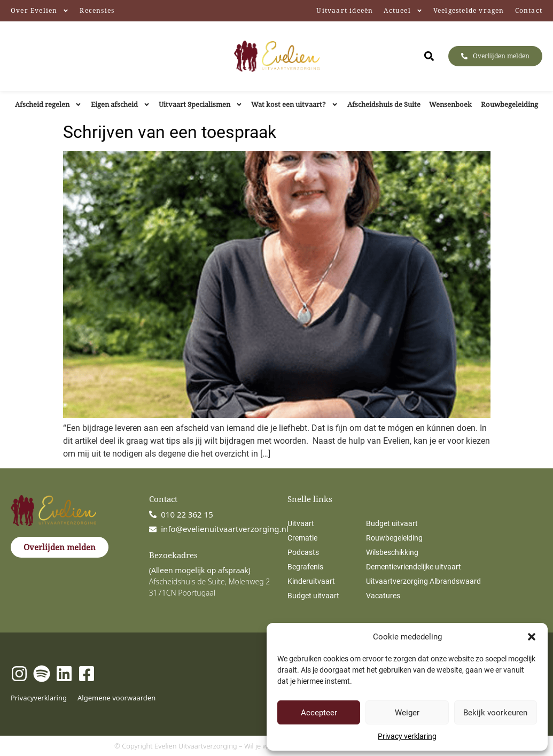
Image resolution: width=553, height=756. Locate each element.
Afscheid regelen (48, 105)
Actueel (403, 11)
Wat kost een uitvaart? (295, 105)
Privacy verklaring (407, 736)
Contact (529, 10)
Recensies (97, 10)
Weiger (407, 713)
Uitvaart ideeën (345, 10)
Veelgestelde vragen (469, 10)
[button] (532, 637)
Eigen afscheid (120, 105)
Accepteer (319, 713)
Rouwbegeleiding (509, 104)
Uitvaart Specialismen (201, 105)
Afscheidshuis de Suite (384, 104)
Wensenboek (450, 104)
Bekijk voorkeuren (495, 713)
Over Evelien (40, 11)
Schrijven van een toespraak (170, 132)
